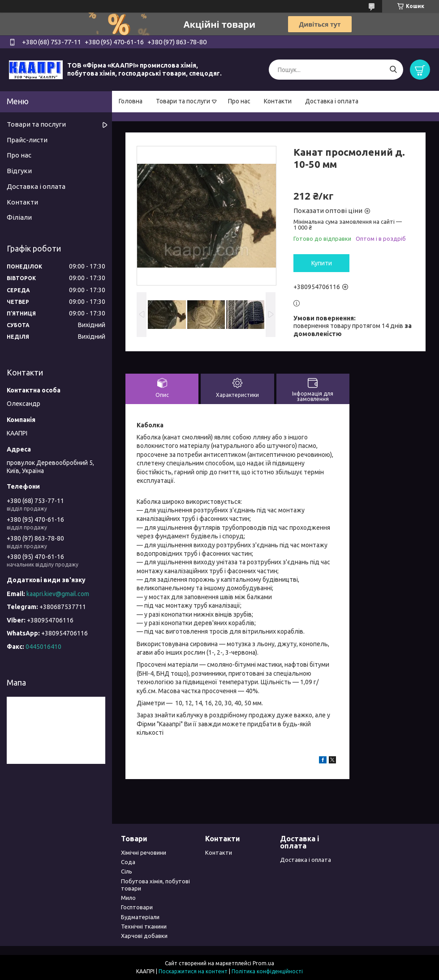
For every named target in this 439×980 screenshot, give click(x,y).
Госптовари (137, 907)
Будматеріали (140, 917)
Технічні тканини (144, 926)
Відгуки (19, 171)
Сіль (127, 871)
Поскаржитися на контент (193, 971)
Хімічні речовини (144, 852)
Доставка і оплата (332, 101)
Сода (128, 862)
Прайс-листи (27, 140)
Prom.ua (263, 963)
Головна (131, 101)
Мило (128, 898)
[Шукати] (393, 70)
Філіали (19, 217)
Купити (322, 263)
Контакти (278, 101)
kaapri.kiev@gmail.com (58, 594)
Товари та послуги (183, 101)
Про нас (239, 101)
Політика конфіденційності (267, 971)
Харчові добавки (144, 936)
